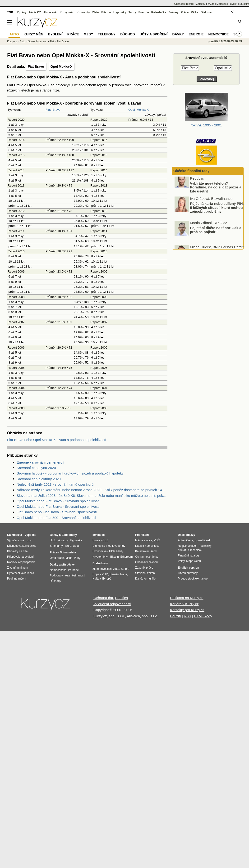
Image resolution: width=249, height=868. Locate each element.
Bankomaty (69, 535)
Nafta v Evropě (102, 579)
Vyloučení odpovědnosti (112, 604)
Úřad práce (57, 558)
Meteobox (222, 4)
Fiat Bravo (36, 67)
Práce (185, 12)
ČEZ (105, 540)
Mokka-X (143, 110)
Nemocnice (218, 34)
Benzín (114, 574)
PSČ (157, 540)
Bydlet (234, 4)
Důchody (55, 581)
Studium (244, 4)
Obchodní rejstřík (184, 4)
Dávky (178, 34)
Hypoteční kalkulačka (21, 573)
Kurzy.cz (12, 41)
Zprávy (22, 12)
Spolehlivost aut (37, 41)
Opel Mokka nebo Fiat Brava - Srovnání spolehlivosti (58, 506)
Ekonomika (99, 551)
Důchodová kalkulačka (21, 546)
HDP (112, 551)
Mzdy (88, 34)
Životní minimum (18, 568)
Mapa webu (194, 561)
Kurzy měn (67, 12)
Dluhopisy (99, 546)
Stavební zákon (145, 573)
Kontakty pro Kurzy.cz (187, 610)
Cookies (121, 598)
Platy (77, 558)
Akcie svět (50, 12)
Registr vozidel (187, 546)
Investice (99, 535)
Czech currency (188, 573)
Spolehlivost (202, 540)
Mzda (69, 558)
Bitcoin (106, 12)
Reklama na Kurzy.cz (187, 598)
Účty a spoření (154, 34)
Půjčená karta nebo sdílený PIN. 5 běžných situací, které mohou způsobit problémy (217, 212)
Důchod (127, 34)
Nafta (124, 574)
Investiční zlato (110, 569)
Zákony (173, 12)
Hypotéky (120, 12)
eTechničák (195, 550)
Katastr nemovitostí (147, 546)
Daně (139, 579)
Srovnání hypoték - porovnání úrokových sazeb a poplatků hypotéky (70, 473)
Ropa (96, 574)
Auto (22, 41)
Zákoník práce (144, 568)
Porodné (73, 570)
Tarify (132, 12)
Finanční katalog (188, 556)
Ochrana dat (103, 598)
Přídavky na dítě (17, 551)
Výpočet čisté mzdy (19, 540)
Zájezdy (201, 4)
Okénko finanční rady (191, 171)
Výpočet (30, 535)
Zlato (96, 12)
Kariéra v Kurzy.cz (184, 604)
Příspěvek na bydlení (20, 557)
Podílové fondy (116, 546)
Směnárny (56, 546)
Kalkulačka (159, 12)
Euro (68, 546)
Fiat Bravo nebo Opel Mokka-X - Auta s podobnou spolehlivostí (57, 440)
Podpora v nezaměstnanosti (67, 575)
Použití (175, 616)
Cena (190, 540)
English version (188, 568)
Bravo (56, 110)
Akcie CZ (35, 12)
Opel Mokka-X (62, 67)
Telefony (107, 34)
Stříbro (125, 569)
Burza (96, 540)
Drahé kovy (100, 563)
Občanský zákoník (147, 562)
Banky (54, 535)
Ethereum (126, 557)
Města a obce (144, 540)
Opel (131, 110)
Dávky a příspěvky (62, 565)
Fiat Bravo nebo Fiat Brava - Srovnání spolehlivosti (57, 512)
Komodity (83, 12)
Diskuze (206, 12)
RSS (187, 616)
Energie (144, 12)
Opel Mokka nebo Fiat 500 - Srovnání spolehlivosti (56, 518)
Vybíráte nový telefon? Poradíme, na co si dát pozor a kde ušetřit (216, 192)
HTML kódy (203, 616)
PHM (105, 574)
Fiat (48, 110)
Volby (181, 561)
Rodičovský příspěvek (21, 562)
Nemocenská (58, 570)
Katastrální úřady (146, 551)
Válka (195, 12)
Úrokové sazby (59, 540)
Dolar (76, 546)
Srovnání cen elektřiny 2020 (39, 479)
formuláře (150, 579)
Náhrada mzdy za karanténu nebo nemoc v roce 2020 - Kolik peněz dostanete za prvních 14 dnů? (92, 490)
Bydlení (55, 34)
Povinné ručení (17, 579)
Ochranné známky (147, 557)
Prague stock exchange (193, 579)
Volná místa (68, 552)
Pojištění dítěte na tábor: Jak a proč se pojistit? (216, 235)
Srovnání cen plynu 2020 (36, 468)
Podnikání (142, 535)
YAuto (211, 4)
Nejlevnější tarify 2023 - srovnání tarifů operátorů (55, 484)
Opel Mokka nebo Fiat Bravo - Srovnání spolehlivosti (58, 501)
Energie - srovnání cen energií (40, 462)
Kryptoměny (100, 557)
